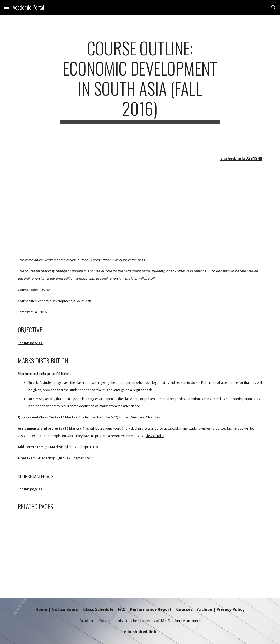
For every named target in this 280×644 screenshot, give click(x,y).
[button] (6, 7)
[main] (140, 81)
